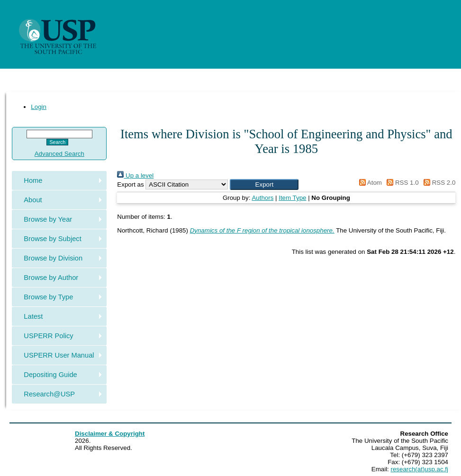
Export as (130, 184)
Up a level (135, 175)
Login (39, 107)
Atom (369, 183)
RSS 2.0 (438, 183)
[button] (264, 184)
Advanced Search (59, 154)
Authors (262, 198)
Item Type (292, 198)
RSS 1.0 (401, 183)
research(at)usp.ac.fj (420, 469)
